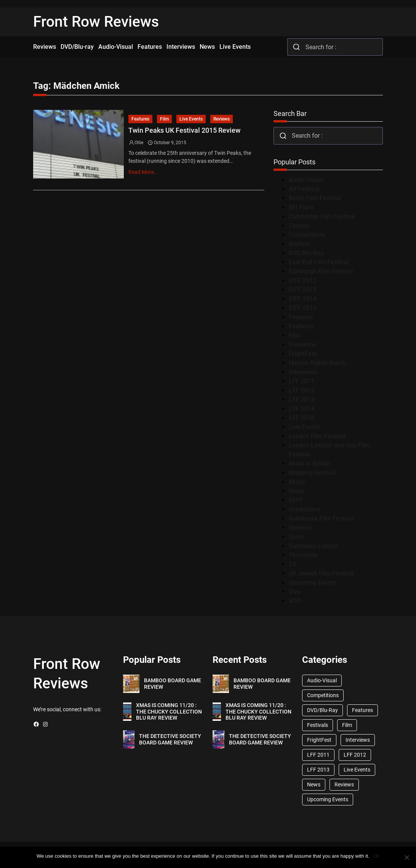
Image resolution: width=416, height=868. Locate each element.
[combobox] (335, 47)
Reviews (222, 119)
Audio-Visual (306, 180)
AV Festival (304, 189)
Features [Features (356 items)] (362, 710)
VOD (295, 601)
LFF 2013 (302, 399)
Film (164, 119)
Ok (376, 856)
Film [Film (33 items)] (347, 725)
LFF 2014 (302, 409)
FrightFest (303, 354)
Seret (296, 537)
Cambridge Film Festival (322, 216)
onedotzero (304, 509)
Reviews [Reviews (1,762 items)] (344, 784)
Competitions (307, 235)
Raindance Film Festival (321, 518)
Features (140, 119)
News (296, 491)
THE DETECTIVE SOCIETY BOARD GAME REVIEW (170, 739)
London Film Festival (317, 436)
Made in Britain (310, 464)
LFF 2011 (302, 381)
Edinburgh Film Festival (321, 271)
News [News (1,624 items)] (314, 784)
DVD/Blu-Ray (306, 253)
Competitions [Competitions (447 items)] (323, 695)
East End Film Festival (319, 262)
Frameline (303, 345)
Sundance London (314, 546)
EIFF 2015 (302, 308)
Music (297, 482)
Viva (295, 592)
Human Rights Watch (317, 363)
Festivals (301, 326)
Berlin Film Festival (315, 198)
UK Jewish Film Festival (321, 573)
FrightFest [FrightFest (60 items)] (319, 740)
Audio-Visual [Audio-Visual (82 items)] (322, 680)
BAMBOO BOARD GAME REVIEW (173, 684)
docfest (299, 244)
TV (293, 564)
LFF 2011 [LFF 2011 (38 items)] (318, 755)
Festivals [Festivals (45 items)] (318, 725)
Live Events (191, 119)
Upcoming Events (312, 583)
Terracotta (303, 555)
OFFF (296, 500)
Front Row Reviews (96, 22)
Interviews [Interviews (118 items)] (358, 740)
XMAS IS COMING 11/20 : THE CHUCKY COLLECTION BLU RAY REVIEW (169, 712)
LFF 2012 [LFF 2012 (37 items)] (355, 755)
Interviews (303, 372)
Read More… (143, 172)
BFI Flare (301, 207)
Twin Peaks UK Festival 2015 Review (184, 130)
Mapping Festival (312, 473)
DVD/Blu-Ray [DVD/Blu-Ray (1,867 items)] (322, 710)
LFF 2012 (302, 390)
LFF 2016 (302, 418)
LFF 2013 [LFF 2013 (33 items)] (318, 770)
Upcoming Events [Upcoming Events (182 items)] (328, 799)
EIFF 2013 (302, 290)
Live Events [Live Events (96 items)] (357, 770)
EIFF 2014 (302, 299)
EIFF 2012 (302, 280)
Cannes (299, 226)
